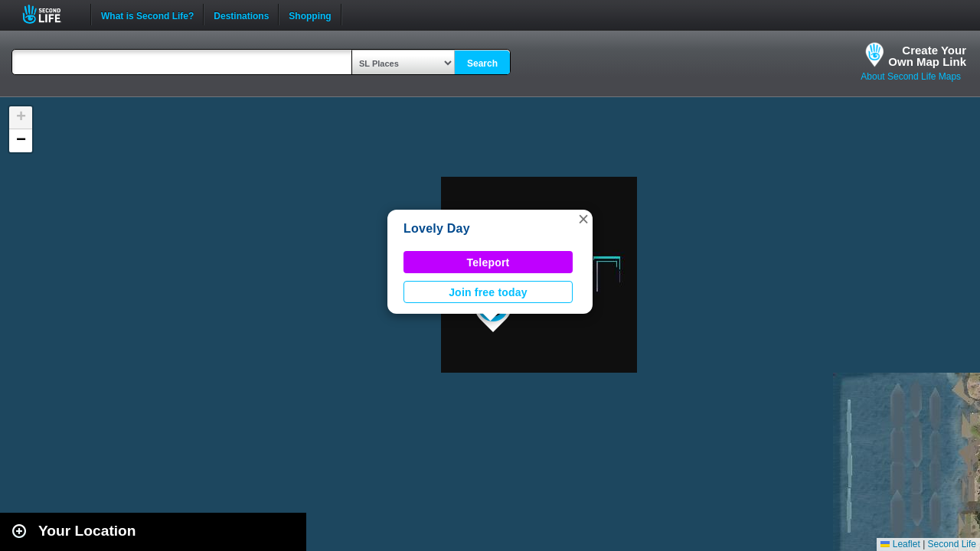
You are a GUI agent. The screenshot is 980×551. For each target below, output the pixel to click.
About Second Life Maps (911, 77)
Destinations (241, 15)
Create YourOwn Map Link (927, 56)
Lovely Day (437, 228)
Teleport (488, 262)
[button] (583, 219)
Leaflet (900, 544)
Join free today (488, 292)
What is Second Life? (147, 15)
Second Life (50, 14)
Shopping (310, 15)
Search (482, 64)
